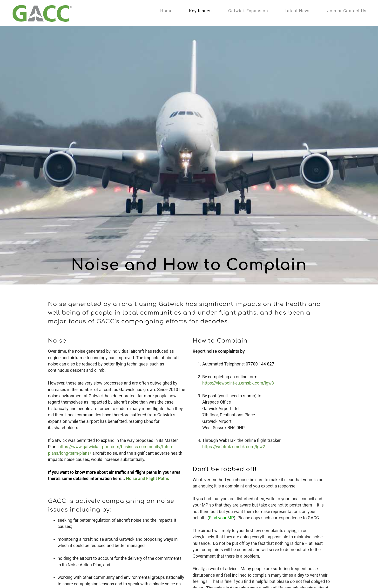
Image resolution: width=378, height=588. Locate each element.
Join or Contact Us (347, 11)
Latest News (298, 11)
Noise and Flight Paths (148, 479)
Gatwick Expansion (248, 11)
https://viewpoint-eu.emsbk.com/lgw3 (238, 383)
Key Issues (200, 11)
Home (166, 11)
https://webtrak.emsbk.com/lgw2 (234, 447)
